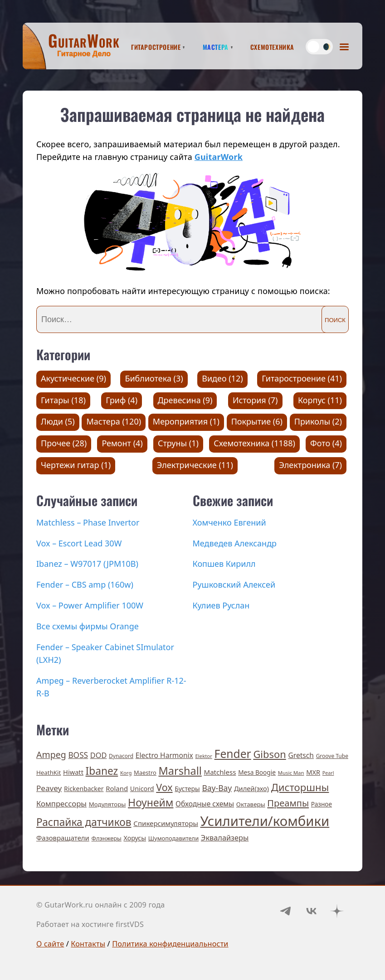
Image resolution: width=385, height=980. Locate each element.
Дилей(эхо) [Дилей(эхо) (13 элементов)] (251, 788)
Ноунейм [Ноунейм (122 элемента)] (151, 802)
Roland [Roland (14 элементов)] (117, 788)
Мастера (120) (114, 421)
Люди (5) (58, 421)
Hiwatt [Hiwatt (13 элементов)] (73, 772)
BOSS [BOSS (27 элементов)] (78, 755)
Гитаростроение (156, 46)
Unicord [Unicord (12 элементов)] (142, 789)
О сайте (50, 944)
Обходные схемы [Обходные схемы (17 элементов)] (205, 804)
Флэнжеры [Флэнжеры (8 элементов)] (107, 838)
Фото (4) (326, 443)
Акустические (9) (73, 378)
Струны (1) (178, 443)
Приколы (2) (318, 421)
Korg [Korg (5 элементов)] (126, 773)
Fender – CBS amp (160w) (85, 584)
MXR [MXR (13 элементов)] (313, 772)
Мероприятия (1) (186, 421)
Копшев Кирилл (224, 564)
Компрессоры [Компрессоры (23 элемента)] (61, 804)
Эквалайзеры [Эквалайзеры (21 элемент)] (225, 838)
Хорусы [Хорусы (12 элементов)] (135, 838)
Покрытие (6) (257, 421)
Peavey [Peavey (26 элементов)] (49, 788)
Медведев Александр (235, 543)
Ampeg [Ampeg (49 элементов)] (51, 755)
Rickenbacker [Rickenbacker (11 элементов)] (84, 789)
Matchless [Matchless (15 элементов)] (220, 772)
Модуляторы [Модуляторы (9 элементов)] (107, 804)
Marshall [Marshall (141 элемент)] (180, 771)
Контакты (88, 944)
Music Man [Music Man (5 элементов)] (291, 773)
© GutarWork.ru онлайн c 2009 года (100, 905)
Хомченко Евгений (229, 522)
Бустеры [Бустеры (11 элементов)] (187, 789)
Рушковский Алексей (234, 584)
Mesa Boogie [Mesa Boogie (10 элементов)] (257, 772)
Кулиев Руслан (221, 605)
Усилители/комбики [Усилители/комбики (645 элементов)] (265, 821)
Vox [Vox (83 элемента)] (164, 787)
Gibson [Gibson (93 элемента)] (269, 754)
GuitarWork (219, 157)
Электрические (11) (195, 465)
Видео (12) (222, 378)
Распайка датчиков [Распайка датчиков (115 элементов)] (84, 822)
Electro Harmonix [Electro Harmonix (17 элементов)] (164, 755)
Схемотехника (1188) (254, 443)
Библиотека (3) (154, 378)
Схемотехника (272, 46)
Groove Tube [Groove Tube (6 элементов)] (332, 756)
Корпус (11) (320, 400)
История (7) (255, 400)
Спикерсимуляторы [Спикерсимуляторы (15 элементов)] (166, 823)
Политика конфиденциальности (170, 944)
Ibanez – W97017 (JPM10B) (87, 564)
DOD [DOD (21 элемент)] (99, 755)
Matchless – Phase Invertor (88, 522)
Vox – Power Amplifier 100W (90, 605)
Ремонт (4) (122, 443)
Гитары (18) (63, 400)
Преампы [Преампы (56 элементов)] (288, 803)
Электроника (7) (310, 465)
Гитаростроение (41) (302, 378)
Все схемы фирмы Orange (88, 626)
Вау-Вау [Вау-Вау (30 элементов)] (217, 788)
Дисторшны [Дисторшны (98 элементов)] (300, 787)
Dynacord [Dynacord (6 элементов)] (121, 756)
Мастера (216, 46)
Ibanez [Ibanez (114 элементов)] (102, 771)
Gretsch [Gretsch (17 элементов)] (301, 755)
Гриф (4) (122, 400)
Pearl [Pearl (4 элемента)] (328, 773)
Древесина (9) (185, 400)
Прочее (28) (64, 443)
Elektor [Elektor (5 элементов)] (204, 756)
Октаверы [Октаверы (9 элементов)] (251, 804)
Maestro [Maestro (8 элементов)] (145, 772)
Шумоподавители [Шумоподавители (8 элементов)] (173, 838)
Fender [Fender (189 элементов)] (233, 754)
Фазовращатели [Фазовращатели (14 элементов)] (63, 838)
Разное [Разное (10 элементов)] (322, 804)
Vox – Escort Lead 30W (79, 543)
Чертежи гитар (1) (76, 465)
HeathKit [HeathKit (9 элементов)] (49, 772)
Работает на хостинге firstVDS (90, 924)
